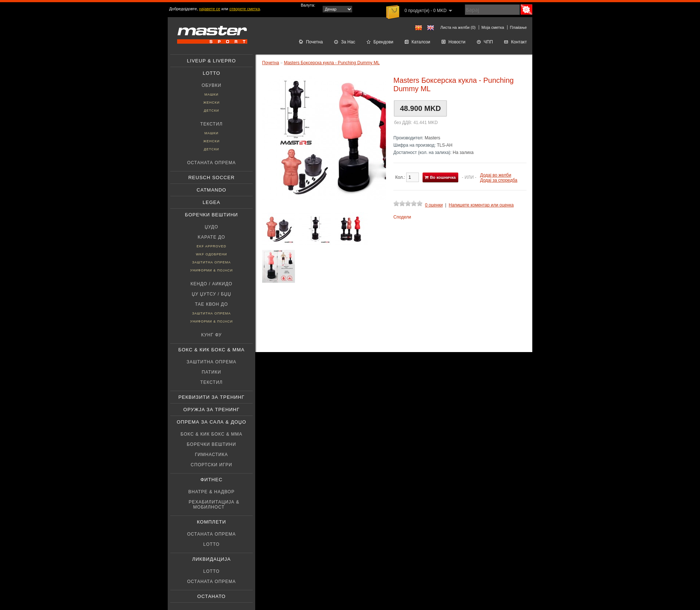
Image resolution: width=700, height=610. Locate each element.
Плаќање (518, 27)
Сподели (402, 217)
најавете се (210, 9)
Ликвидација (211, 559)
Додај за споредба (499, 180)
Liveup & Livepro (211, 61)
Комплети (211, 522)
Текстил (211, 124)
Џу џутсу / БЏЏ (211, 294)
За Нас (345, 42)
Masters (433, 138)
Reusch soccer (211, 177)
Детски (211, 111)
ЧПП (485, 42)
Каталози (417, 42)
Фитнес (212, 480)
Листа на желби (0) (458, 27)
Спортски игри (211, 465)
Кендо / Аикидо (212, 284)
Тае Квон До (212, 304)
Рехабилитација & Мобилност (214, 505)
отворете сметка (245, 9)
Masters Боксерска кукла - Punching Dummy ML (332, 63)
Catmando (211, 190)
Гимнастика (212, 455)
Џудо (211, 227)
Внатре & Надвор (212, 492)
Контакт (515, 42)
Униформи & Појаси (211, 270)
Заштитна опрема (211, 262)
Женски (211, 103)
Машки (211, 94)
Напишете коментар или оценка (481, 205)
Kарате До (211, 237)
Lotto (211, 73)
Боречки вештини (211, 215)
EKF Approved (211, 246)
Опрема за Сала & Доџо (212, 422)
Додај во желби (496, 175)
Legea (211, 202)
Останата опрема (211, 163)
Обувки (211, 85)
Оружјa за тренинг (211, 410)
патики (211, 372)
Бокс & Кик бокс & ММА (211, 350)
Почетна (311, 42)
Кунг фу (211, 335)
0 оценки (434, 205)
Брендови (380, 42)
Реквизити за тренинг (211, 397)
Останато (211, 596)
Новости (453, 42)
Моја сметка (493, 27)
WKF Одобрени (211, 254)
